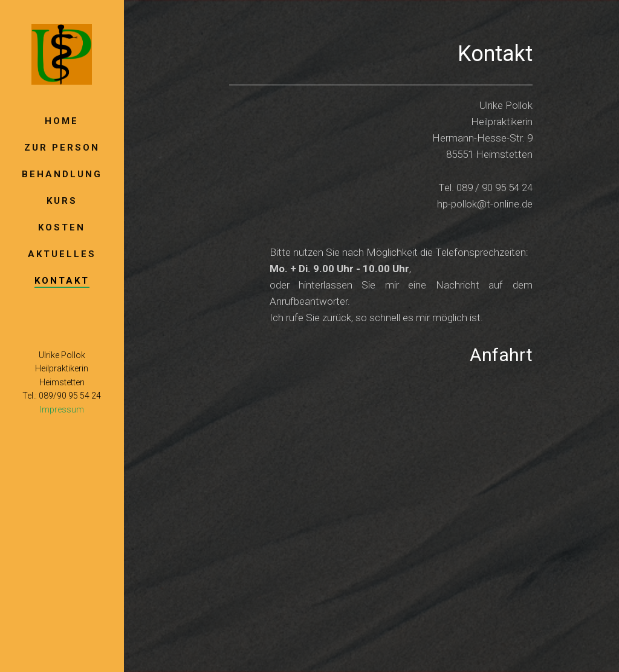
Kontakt (62, 281)
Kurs (62, 201)
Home (62, 121)
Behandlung (62, 174)
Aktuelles (62, 254)
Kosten (62, 227)
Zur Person (62, 148)
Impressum (62, 409)
